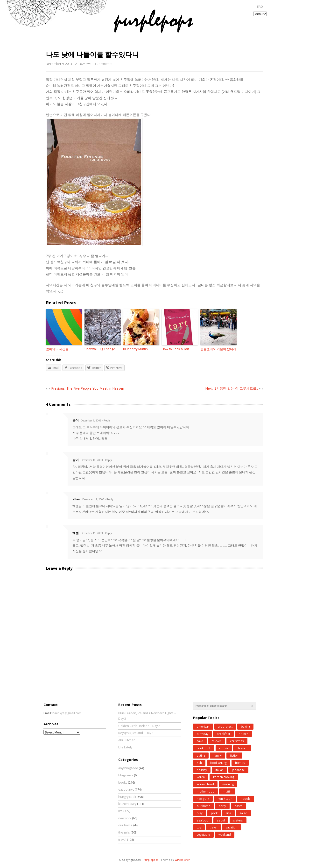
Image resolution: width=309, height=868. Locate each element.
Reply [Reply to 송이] (107, 420)
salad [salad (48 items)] (243, 813)
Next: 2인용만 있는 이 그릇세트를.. (232, 388)
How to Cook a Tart (176, 349)
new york (125, 818)
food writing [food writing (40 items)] (218, 763)
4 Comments (103, 64)
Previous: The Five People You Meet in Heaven (88, 388)
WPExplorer (182, 860)
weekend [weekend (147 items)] (225, 834)
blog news (126, 775)
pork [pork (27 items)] (214, 813)
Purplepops (151, 860)
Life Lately (125, 747)
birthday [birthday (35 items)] (203, 734)
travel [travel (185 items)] (213, 827)
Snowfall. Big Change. (100, 349)
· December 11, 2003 (93, 499)
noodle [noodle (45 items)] (246, 799)
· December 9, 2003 (90, 420)
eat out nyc (126, 790)
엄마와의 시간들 (57, 349)
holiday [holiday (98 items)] (202, 770)
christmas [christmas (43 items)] (237, 741)
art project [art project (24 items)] (225, 726)
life (120, 811)
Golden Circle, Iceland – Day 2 (139, 726)
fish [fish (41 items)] (199, 763)
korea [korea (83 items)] (201, 777)
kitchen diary (127, 804)
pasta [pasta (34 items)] (238, 806)
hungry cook (127, 797)
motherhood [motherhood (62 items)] (206, 791)
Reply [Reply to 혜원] (108, 533)
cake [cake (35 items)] (200, 741)
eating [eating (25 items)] (201, 755)
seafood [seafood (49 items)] (203, 820)
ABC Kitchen (127, 740)
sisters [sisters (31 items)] (238, 820)
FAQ (260, 7)
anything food (128, 768)
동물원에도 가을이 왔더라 (218, 349)
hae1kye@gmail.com (67, 713)
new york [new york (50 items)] (203, 799)
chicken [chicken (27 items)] (217, 741)
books (123, 783)
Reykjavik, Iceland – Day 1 (136, 733)
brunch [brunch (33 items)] (243, 734)
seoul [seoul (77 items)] (221, 820)
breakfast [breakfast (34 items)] (223, 734)
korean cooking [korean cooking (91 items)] (224, 777)
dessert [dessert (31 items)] (242, 748)
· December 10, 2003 (91, 460)
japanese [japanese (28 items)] (238, 770)
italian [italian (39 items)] (219, 770)
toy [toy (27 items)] (199, 827)
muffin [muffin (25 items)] (227, 791)
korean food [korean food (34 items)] (205, 784)
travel (122, 840)
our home (125, 825)
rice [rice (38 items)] (228, 813)
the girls (124, 832)
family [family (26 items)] (218, 755)
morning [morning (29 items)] (228, 784)
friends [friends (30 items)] (240, 763)
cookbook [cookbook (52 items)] (204, 748)
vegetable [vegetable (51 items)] (203, 834)
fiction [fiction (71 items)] (234, 755)
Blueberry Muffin (135, 349)
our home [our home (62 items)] (204, 806)
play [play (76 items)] (200, 813)
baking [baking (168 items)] (245, 726)
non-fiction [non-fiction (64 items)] (225, 799)
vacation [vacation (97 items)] (232, 827)
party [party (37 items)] (222, 806)
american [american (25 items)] (203, 726)
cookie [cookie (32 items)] (224, 748)
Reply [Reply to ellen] (110, 499)
